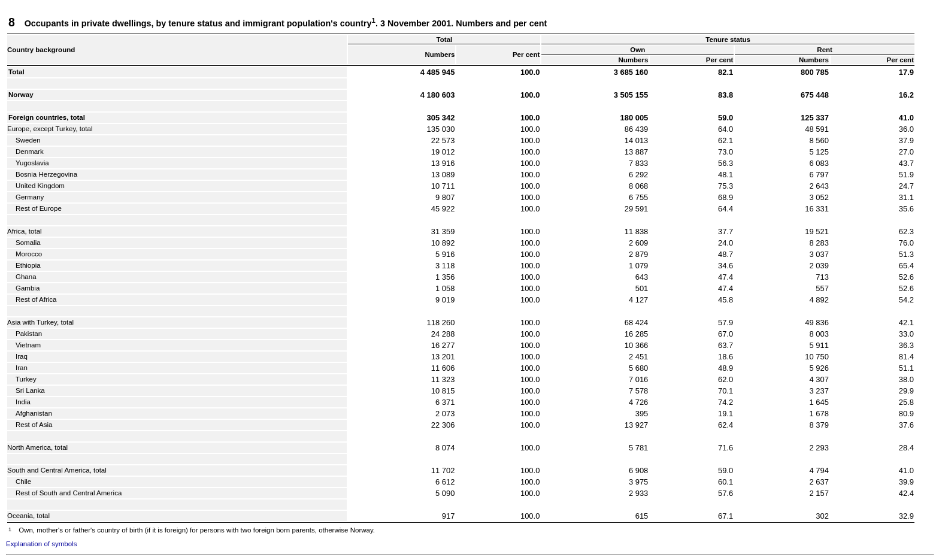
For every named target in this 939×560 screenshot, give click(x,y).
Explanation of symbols (41, 544)
